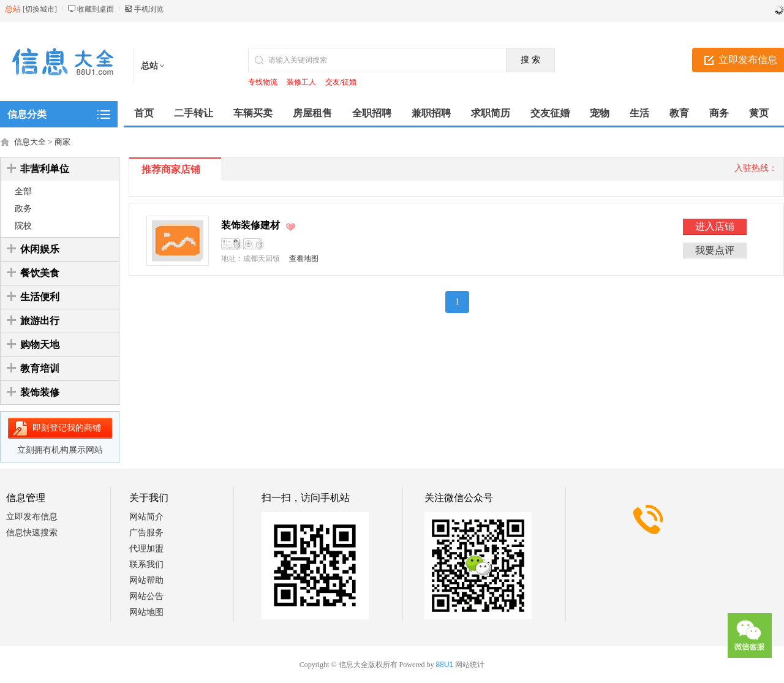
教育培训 (40, 368)
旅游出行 (40, 321)
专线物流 (263, 82)
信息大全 (30, 142)
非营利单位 (45, 169)
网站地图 (146, 612)
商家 (62, 142)
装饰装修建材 (251, 225)
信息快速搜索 (32, 533)
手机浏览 (149, 9)
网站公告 (146, 596)
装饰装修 (40, 392)
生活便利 (40, 297)
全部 (23, 191)
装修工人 (301, 82)
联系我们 (146, 564)
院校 (23, 226)
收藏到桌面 (96, 9)
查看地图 (304, 258)
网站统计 (470, 665)
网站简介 (146, 517)
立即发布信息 (32, 517)
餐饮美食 (40, 273)
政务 (23, 209)
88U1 (445, 665)
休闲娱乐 (40, 249)
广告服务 (146, 533)
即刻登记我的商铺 (67, 428)
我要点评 (715, 250)
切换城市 (40, 9)
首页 (144, 113)
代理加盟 (146, 549)
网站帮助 (146, 580)
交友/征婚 (341, 82)
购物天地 (40, 345)
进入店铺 (715, 226)
